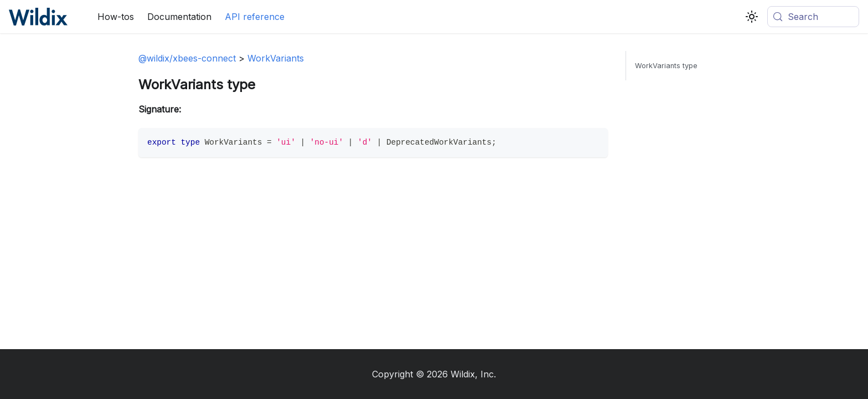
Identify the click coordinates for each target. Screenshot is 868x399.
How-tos (116, 17)
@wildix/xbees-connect (187, 58)
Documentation (179, 17)
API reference (255, 17)
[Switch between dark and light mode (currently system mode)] (752, 17)
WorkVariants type (666, 66)
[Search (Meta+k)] (813, 17)
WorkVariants (276, 58)
